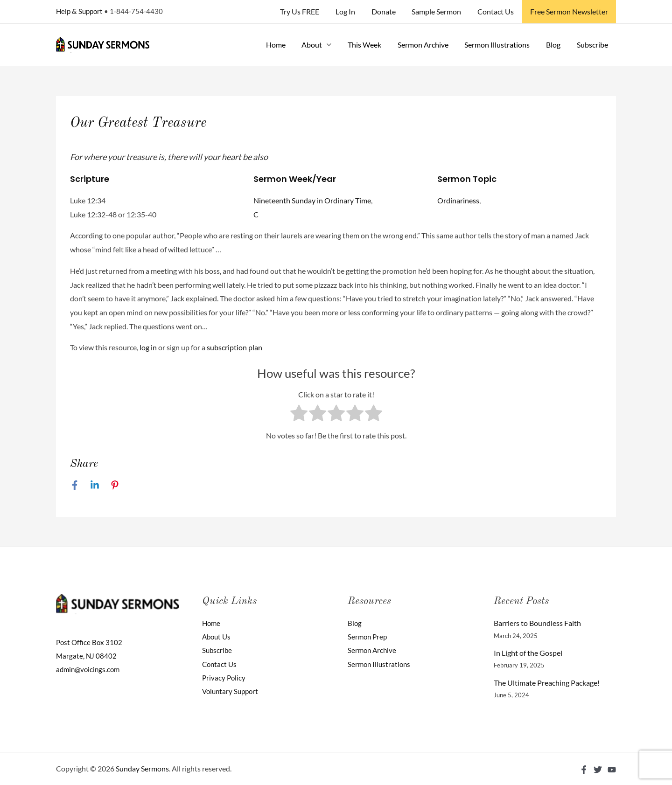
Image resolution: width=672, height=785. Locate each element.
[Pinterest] (115, 485)
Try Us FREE (307, 11)
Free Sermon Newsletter (570, 11)
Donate (388, 11)
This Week (370, 45)
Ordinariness (458, 200)
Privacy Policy (224, 678)
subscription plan (234, 347)
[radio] (299, 415)
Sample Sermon (440, 11)
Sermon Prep (368, 637)
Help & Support (79, 11)
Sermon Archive (427, 45)
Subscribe (593, 45)
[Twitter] (598, 770)
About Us (217, 637)
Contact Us (497, 11)
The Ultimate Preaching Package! (547, 683)
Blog (555, 45)
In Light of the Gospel (528, 653)
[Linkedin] (95, 485)
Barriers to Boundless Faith (537, 623)
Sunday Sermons (142, 768)
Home (284, 45)
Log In (351, 11)
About (319, 45)
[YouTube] (612, 770)
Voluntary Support (232, 692)
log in (148, 347)
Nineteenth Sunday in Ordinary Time (312, 200)
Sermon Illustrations (500, 45)
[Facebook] (75, 485)
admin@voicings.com (90, 670)
